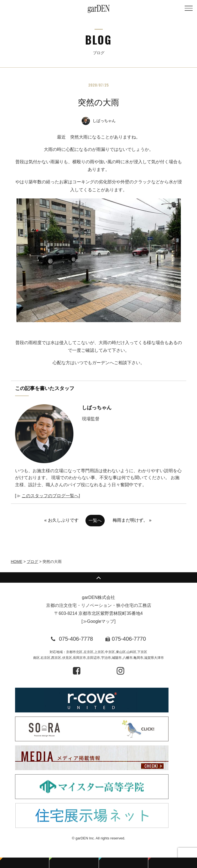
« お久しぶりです (61, 520)
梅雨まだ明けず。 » (132, 520)
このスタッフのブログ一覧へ (50, 496)
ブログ (32, 562)
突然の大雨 (98, 102)
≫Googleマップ (99, 621)
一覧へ (95, 520)
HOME (17, 562)
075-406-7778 (76, 639)
